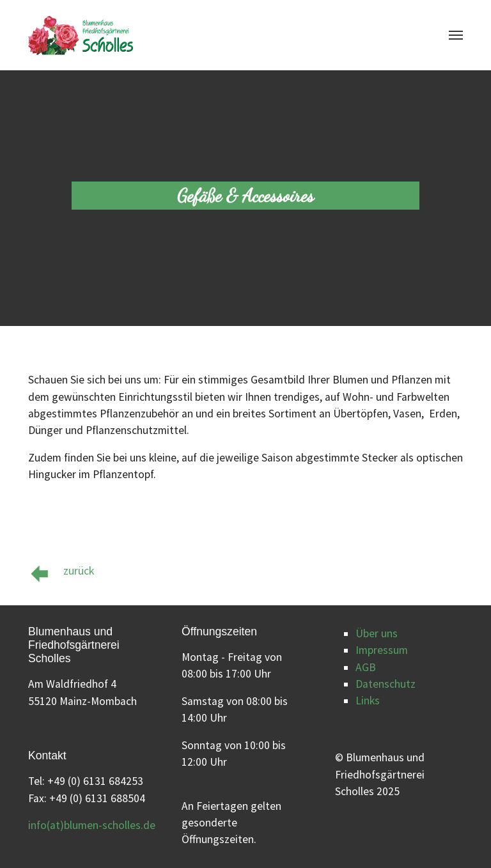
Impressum (382, 650)
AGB (366, 667)
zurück (79, 571)
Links (368, 701)
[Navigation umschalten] (456, 35)
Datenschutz (386, 684)
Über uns (377, 633)
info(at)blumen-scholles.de (92, 825)
